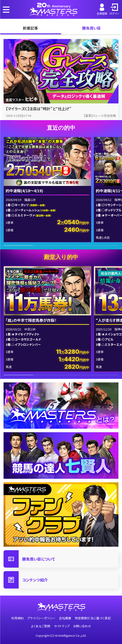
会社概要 (65, 618)
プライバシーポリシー (41, 618)
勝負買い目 (91, 28)
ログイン (114, 9)
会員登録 (102, 9)
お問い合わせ (82, 626)
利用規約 (17, 618)
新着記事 (30, 28)
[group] (47, 190)
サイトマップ (62, 626)
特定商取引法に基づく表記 (93, 618)
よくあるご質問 (41, 626)
